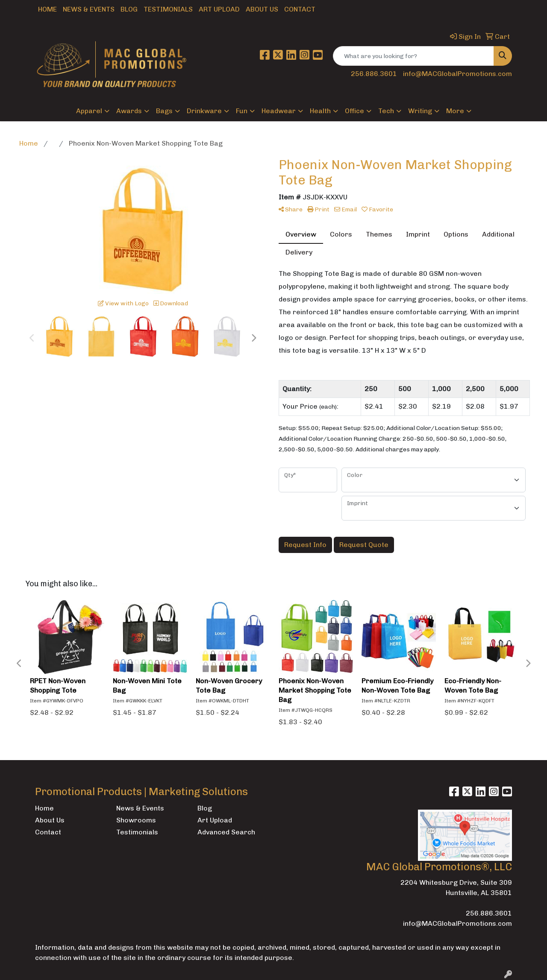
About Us (262, 9)
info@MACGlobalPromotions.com (457, 74)
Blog (129, 9)
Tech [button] (386, 111)
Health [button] (320, 111)
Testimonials (168, 9)
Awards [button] (129, 111)
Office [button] (354, 111)
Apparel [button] (89, 111)
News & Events (89, 9)
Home (47, 9)
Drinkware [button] (204, 111)
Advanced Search (226, 832)
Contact (300, 9)
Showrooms (136, 820)
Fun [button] (242, 111)
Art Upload (219, 9)
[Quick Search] (413, 56)
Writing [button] (420, 111)
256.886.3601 (374, 74)
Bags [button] (164, 111)
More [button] (455, 111)
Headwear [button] (279, 111)
